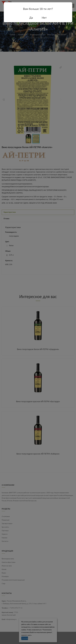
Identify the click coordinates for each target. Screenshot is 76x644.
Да (31, 18)
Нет (44, 18)
